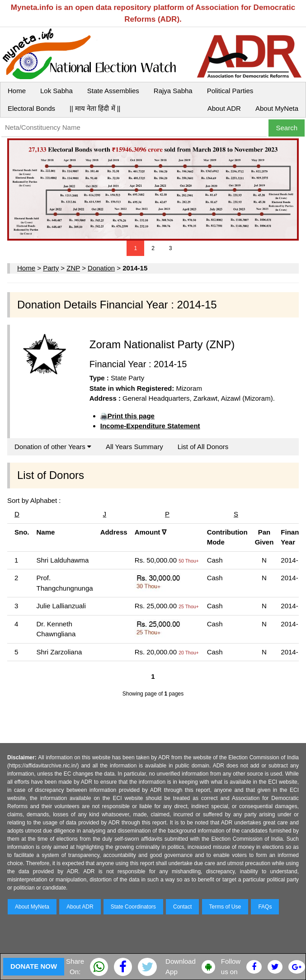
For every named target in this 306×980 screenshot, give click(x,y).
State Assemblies (113, 91)
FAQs (265, 907)
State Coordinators (133, 907)
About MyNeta (277, 108)
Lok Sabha (56, 91)
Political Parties (230, 91)
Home (17, 91)
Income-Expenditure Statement (150, 426)
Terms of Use (225, 907)
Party (51, 268)
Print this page (131, 416)
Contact (182, 907)
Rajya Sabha (173, 91)
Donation (101, 268)
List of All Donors (203, 447)
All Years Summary (134, 447)
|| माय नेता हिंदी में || (95, 108)
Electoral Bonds (31, 108)
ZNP (73, 268)
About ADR (224, 108)
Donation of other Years (53, 447)
